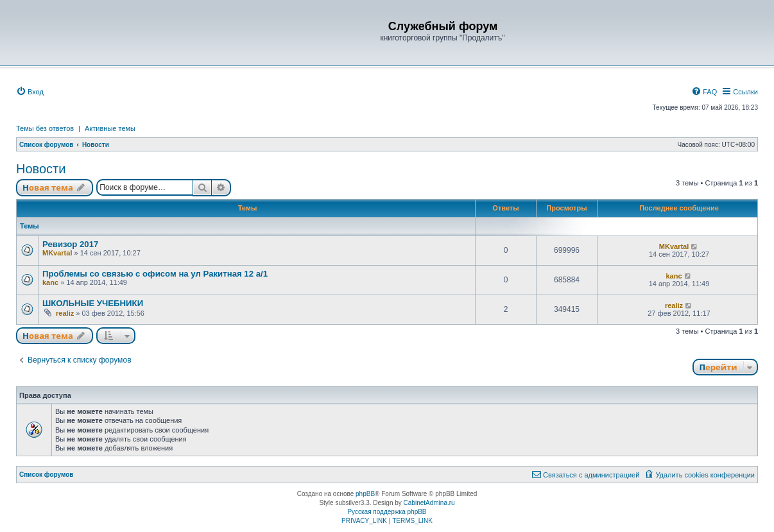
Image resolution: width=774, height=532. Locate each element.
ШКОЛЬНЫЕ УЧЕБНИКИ (93, 303)
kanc (50, 282)
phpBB (365, 494)
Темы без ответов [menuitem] (45, 128)
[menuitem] (30, 92)
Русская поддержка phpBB (387, 512)
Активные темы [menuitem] (110, 128)
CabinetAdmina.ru (429, 503)
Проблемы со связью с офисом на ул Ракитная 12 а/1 (155, 274)
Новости (41, 169)
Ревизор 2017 (70, 244)
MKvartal (57, 253)
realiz (65, 313)
